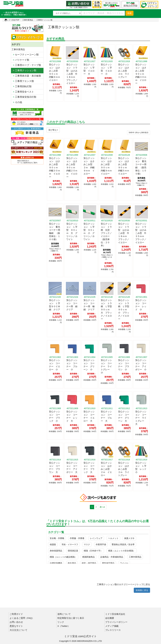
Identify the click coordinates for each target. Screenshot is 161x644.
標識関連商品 (88, 557)
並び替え (53, 130)
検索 (129, 13)
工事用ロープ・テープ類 (26, 65)
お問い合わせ (16, 622)
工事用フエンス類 (23, 81)
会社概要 (110, 618)
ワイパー (124, 563)
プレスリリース (113, 630)
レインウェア (96, 538)
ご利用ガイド (16, 614)
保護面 (53, 544)
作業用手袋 (101, 544)
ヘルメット (113, 538)
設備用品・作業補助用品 (112, 557)
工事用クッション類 (44, 20)
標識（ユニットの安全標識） (122, 551)
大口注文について (18, 630)
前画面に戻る (142, 590)
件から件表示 (139, 133)
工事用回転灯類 (22, 86)
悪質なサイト (16, 626)
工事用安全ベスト (23, 92)
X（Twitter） (64, 626)
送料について (64, 614)
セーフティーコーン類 (25, 55)
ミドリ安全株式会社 (115, 614)
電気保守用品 (108, 563)
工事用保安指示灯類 (24, 97)
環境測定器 (73, 551)
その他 (17, 102)
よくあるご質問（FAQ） (22, 618)
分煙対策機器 (56, 563)
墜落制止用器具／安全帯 (123, 544)
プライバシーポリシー (116, 622)
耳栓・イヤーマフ (70, 544)
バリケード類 (20, 60)
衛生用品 (72, 563)
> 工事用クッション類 (24, 70)
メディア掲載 (112, 626)
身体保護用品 (56, 551)
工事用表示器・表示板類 (26, 76)
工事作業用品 (28, 20)
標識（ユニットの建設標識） (63, 557)
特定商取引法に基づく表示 (71, 618)
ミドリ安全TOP (12, 20)
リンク (61, 622)
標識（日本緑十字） (93, 551)
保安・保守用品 (89, 563)
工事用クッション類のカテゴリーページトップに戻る (123, 584)
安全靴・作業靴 (57, 538)
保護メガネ (129, 538)
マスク (87, 544)
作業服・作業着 (77, 538)
